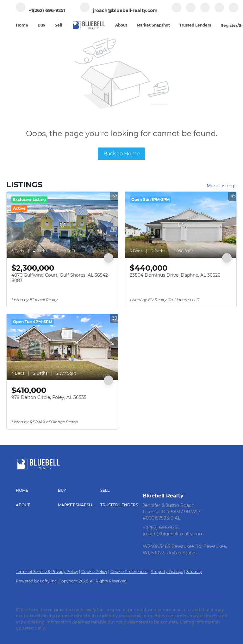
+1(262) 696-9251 (161, 527)
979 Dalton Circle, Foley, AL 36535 (49, 397)
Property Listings (167, 572)
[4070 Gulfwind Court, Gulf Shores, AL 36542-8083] (62, 225)
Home (22, 25)
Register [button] (229, 25)
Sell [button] (59, 25)
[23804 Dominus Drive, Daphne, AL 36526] (181, 225)
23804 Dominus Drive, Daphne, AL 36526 (175, 275)
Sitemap (194, 572)
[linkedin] (191, 11)
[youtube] (234, 11)
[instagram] (219, 11)
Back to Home (122, 154)
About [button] (121, 25)
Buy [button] (41, 25)
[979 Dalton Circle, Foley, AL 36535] (62, 347)
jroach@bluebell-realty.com (173, 534)
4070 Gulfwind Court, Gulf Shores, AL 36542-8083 (60, 278)
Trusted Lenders (195, 25)
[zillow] (205, 11)
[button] (37, 491)
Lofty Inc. (49, 581)
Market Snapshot (153, 25)
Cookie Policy (94, 572)
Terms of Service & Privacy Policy (47, 572)
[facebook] (177, 11)
